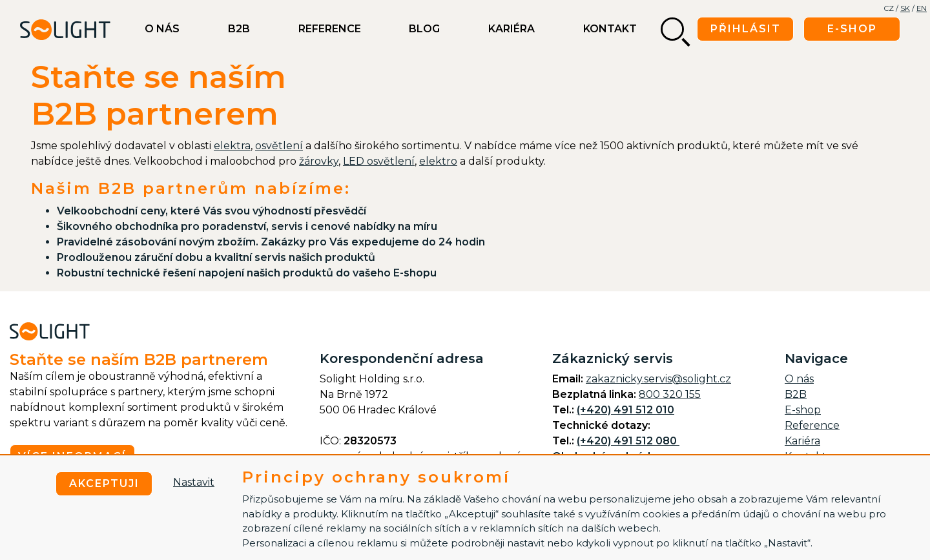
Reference (330, 29)
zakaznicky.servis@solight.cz (658, 379)
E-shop (803, 410)
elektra (232, 146)
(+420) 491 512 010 (625, 410)
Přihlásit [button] (746, 29)
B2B (239, 29)
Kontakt (610, 29)
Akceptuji (104, 483)
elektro (438, 161)
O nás (162, 29)
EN (922, 8)
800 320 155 (670, 394)
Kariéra (512, 29)
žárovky (319, 161)
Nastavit (194, 482)
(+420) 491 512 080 (628, 441)
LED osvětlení (379, 161)
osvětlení (279, 146)
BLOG (424, 29)
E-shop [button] (852, 29)
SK (905, 8)
